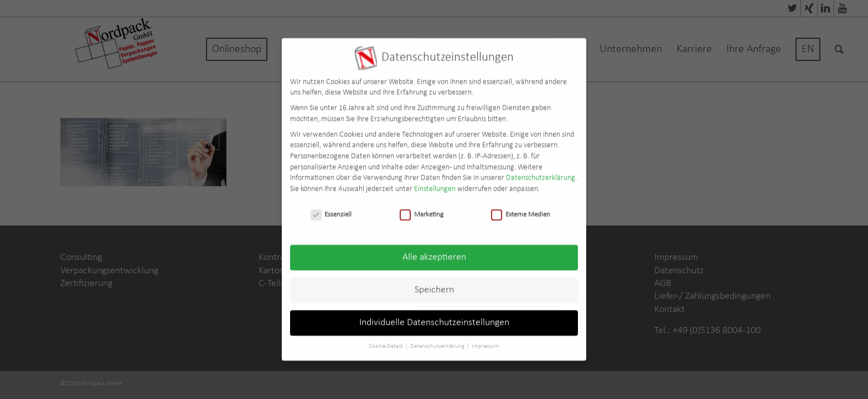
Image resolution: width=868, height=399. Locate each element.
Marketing (422, 209)
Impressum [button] (485, 342)
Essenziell (331, 209)
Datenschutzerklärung (541, 173)
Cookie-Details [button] (386, 342)
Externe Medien (521, 209)
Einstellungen (435, 184)
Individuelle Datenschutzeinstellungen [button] (434, 318)
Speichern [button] (434, 285)
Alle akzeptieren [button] (434, 252)
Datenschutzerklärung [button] (438, 342)
